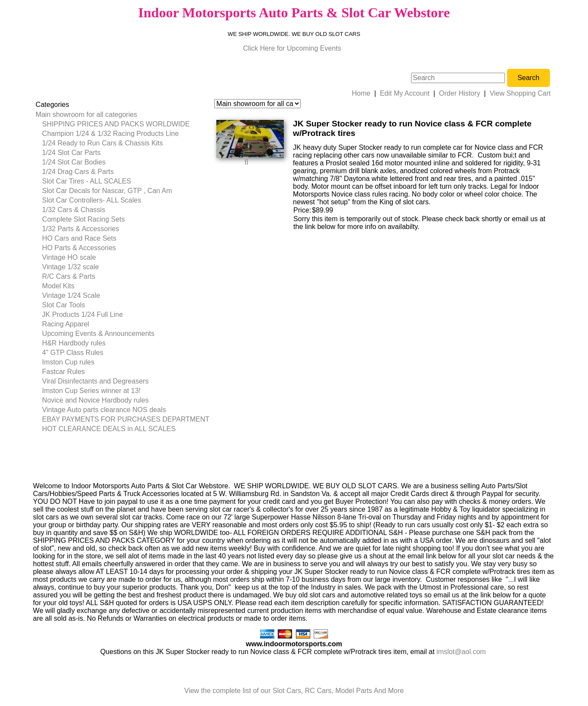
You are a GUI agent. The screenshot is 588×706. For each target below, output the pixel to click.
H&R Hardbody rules (74, 343)
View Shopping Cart (520, 93)
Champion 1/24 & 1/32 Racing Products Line (110, 134)
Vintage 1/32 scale (70, 267)
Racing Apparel (66, 324)
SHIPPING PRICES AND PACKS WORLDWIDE (116, 124)
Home (361, 93)
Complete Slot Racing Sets (83, 219)
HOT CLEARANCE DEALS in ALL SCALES (109, 429)
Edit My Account (405, 93)
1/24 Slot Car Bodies (74, 162)
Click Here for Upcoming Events (292, 48)
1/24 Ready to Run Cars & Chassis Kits (102, 143)
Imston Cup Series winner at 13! (91, 391)
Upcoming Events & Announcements (98, 334)
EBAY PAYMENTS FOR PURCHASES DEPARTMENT (126, 419)
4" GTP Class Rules (72, 353)
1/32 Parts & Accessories (80, 229)
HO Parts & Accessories (79, 248)
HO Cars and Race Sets (79, 238)
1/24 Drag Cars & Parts (78, 172)
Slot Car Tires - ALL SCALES (87, 181)
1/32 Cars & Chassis (74, 210)
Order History (460, 93)
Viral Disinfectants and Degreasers (95, 381)
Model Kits (58, 286)
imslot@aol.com (461, 652)
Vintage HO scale (69, 257)
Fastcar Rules (63, 372)
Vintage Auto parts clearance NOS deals (104, 410)
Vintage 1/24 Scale (71, 295)
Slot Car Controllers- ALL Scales (92, 200)
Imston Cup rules (68, 362)
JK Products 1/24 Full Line (82, 314)
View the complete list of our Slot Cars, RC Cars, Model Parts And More (294, 691)
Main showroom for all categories (86, 114)
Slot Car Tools (63, 305)
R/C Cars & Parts (69, 276)
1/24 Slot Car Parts (71, 153)
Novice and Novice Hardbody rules (95, 400)
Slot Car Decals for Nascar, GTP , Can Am (107, 191)
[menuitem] (122, 115)
